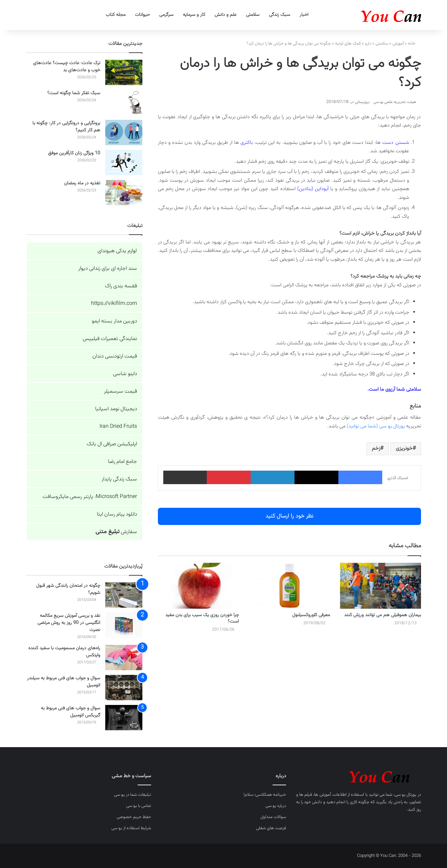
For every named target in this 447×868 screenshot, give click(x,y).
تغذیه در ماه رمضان (82, 183)
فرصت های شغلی (271, 828)
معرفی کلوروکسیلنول (311, 615)
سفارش (116, 532)
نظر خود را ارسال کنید (289, 516)
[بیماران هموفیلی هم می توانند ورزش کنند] (381, 586)
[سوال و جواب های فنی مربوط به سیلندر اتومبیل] (124, 688)
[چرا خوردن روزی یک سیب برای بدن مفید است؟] (198, 586)
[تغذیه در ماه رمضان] (124, 193)
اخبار (304, 15)
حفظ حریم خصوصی (134, 817)
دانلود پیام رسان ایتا (117, 514)
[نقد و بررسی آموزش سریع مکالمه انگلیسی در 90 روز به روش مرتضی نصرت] (124, 625)
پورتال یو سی (406, 795)
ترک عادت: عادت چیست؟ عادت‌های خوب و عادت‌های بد (67, 67)
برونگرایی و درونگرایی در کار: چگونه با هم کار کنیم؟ (66, 127)
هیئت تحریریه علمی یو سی (395, 102)
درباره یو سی (276, 806)
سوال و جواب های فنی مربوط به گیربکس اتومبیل (71, 712)
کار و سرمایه (194, 15)
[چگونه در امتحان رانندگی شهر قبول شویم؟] (124, 595)
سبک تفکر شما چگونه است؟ (74, 93)
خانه (414, 44)
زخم (376, 449)
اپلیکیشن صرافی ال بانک (112, 444)
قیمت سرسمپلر (120, 391)
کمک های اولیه (348, 44)
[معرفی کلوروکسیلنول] (289, 586)
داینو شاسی (125, 374)
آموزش (398, 44)
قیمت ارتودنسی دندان (115, 356)
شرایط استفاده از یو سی (131, 828)
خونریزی (404, 449)
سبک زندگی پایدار (119, 479)
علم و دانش (226, 15)
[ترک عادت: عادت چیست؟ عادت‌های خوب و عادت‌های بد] (124, 72)
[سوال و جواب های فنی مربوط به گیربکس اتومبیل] (124, 718)
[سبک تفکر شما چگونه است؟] (124, 102)
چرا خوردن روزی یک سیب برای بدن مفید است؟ (202, 618)
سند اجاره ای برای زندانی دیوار (108, 269)
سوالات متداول (273, 817)
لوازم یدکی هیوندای (117, 251)
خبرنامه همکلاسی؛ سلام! (265, 795)
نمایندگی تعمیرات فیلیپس (110, 339)
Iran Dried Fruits (118, 427)
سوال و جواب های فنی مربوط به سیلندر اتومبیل (64, 682)
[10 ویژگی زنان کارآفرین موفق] (124, 163)
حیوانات (142, 15)
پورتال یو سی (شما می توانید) (376, 426)
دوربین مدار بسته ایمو (114, 321)
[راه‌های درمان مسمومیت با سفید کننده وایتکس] (124, 657)
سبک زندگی (280, 15)
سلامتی (253, 15)
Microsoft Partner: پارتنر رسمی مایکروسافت (90, 497)
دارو (368, 44)
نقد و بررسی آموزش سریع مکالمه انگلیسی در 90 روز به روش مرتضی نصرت (69, 623)
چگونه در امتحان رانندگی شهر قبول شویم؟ (68, 589)
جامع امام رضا (122, 462)
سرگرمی (166, 15)
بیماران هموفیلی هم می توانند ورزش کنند (383, 615)
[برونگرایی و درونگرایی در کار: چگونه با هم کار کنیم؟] (124, 133)
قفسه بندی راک (121, 286)
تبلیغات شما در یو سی (133, 795)
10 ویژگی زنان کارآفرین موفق (74, 153)
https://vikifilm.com (114, 304)
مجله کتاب (116, 15)
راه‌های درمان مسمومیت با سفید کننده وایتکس (64, 652)
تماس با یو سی (139, 806)
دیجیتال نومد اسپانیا (116, 409)
